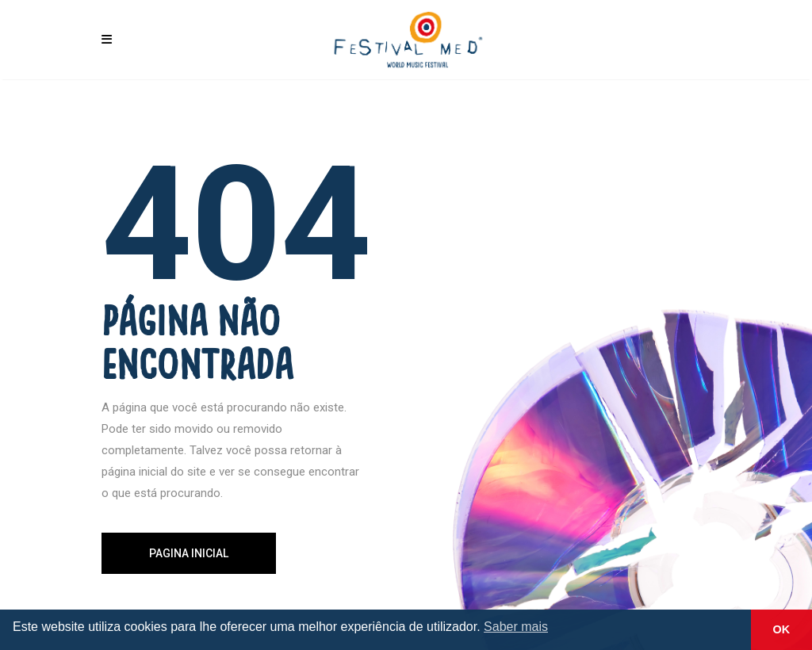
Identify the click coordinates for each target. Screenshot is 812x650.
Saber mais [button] (516, 627)
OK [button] (782, 629)
